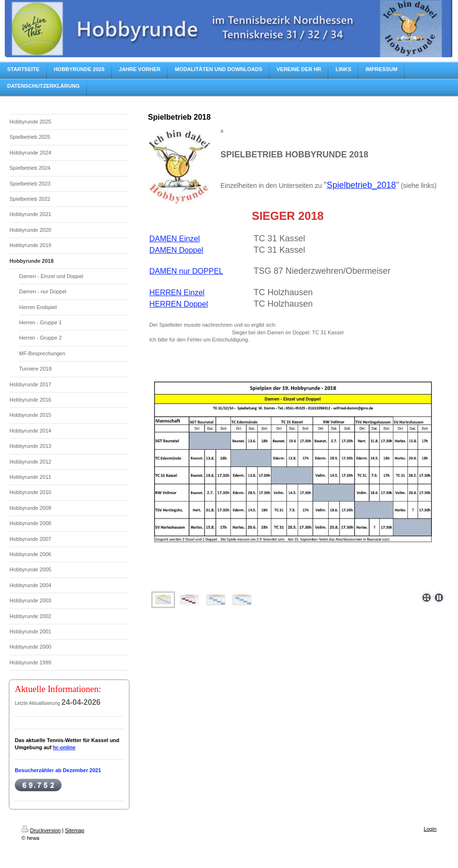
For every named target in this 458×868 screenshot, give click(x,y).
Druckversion (41, 830)
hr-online (64, 747)
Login (430, 829)
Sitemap (74, 830)
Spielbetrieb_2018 (361, 185)
